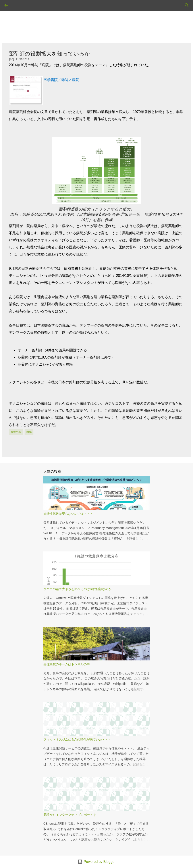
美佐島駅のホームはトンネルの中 (67, 664)
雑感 (29, 432)
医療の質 (16, 432)
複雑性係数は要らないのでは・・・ (68, 514)
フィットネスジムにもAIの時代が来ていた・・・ (77, 739)
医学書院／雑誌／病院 (61, 80)
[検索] (19, 5)
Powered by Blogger (97, 862)
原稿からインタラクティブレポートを (70, 815)
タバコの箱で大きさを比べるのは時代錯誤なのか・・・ (82, 589)
